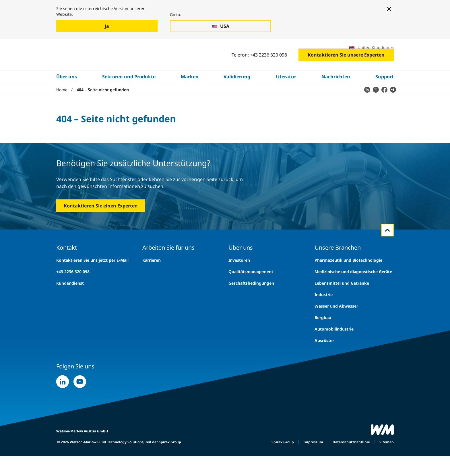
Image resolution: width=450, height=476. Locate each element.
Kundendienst (70, 303)
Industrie (324, 314)
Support (385, 97)
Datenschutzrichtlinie (351, 462)
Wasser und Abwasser (336, 326)
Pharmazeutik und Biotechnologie (348, 280)
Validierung (237, 97)
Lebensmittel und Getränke (342, 303)
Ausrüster (324, 360)
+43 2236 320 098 (73, 291)
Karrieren (267, 50)
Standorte (329, 50)
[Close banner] (389, 9)
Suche (235, 50)
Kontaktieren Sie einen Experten (101, 226)
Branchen (82, 50)
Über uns (67, 97)
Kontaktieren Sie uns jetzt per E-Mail (92, 280)
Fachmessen (298, 50)
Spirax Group (283, 462)
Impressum (313, 462)
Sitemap (387, 462)
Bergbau (323, 337)
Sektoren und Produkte (129, 97)
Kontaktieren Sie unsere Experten (346, 75)
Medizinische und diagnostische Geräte (353, 291)
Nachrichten (336, 97)
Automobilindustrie (334, 349)
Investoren (239, 280)
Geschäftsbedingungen (251, 303)
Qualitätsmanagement (251, 291)
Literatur (286, 97)
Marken (190, 97)
